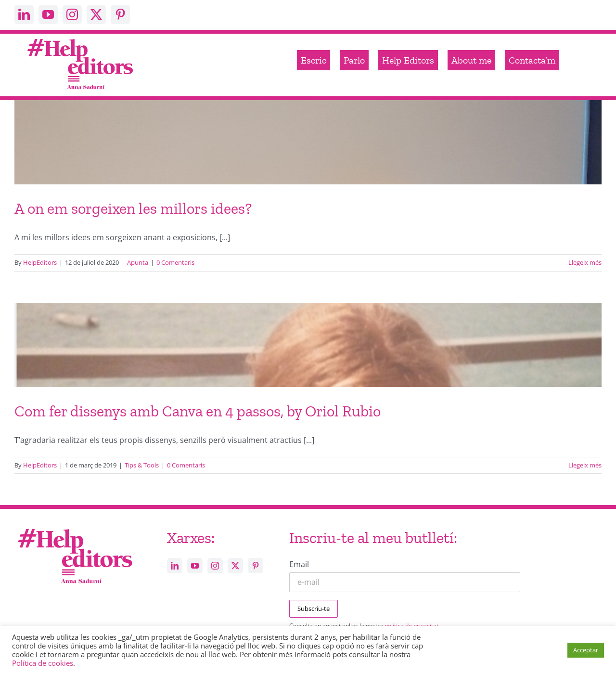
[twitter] (96, 14)
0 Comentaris (175, 262)
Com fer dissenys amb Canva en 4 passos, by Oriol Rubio (198, 411)
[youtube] (48, 14)
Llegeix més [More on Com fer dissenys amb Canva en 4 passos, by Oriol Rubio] (585, 465)
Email (299, 564)
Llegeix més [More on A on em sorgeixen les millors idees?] (585, 262)
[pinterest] (120, 14)
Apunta (138, 262)
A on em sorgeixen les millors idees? (133, 208)
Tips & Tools (142, 465)
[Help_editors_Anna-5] (75, 527)
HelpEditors (40, 262)
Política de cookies (43, 663)
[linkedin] (24, 14)
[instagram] (72, 14)
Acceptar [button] (586, 650)
